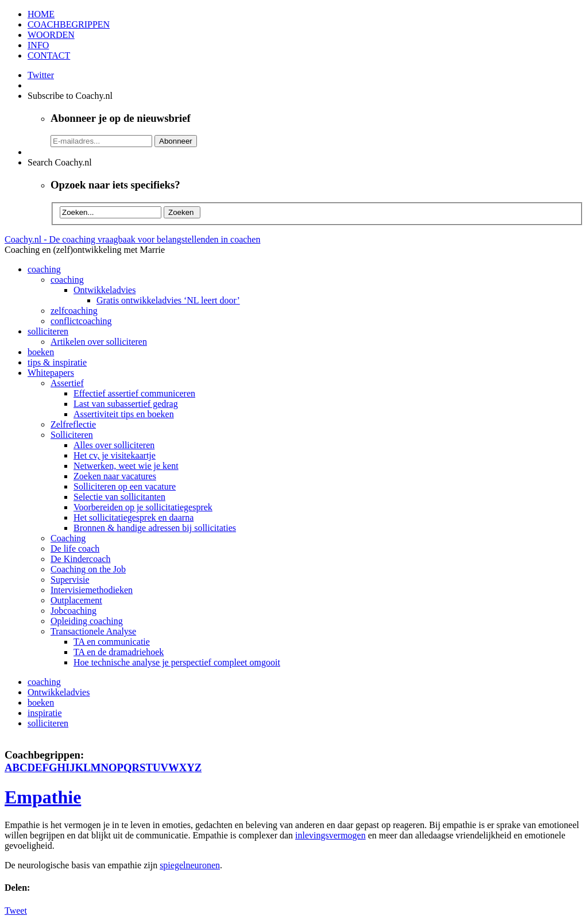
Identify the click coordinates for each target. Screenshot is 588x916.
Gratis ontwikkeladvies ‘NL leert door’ (168, 300)
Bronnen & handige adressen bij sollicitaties (155, 528)
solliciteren (48, 331)
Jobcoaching (73, 611)
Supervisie (70, 580)
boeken (41, 352)
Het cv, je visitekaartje (115, 455)
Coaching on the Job (88, 569)
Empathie (43, 797)
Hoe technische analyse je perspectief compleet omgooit (177, 662)
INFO (38, 45)
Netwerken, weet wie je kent (126, 466)
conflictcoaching (81, 321)
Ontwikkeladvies (105, 290)
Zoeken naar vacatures (115, 476)
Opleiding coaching (87, 621)
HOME (41, 14)
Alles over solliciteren (114, 445)
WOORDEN (51, 35)
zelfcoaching (74, 311)
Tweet (16, 911)
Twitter (41, 75)
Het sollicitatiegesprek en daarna (134, 517)
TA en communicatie (112, 642)
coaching (44, 269)
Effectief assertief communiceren (134, 393)
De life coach (75, 549)
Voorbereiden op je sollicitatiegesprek (143, 507)
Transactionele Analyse (93, 631)
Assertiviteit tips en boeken (124, 414)
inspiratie (45, 713)
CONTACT (49, 55)
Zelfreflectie (73, 424)
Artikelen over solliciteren (99, 342)
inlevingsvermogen (330, 835)
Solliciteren (72, 435)
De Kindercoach (80, 559)
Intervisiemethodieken (92, 590)
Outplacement (76, 600)
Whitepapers (51, 373)
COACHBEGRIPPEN (69, 24)
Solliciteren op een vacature (125, 486)
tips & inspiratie (57, 362)
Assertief (67, 383)
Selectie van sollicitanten (119, 497)
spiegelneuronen (190, 865)
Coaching (68, 538)
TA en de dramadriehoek (119, 652)
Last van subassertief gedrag (126, 404)
